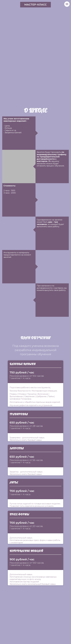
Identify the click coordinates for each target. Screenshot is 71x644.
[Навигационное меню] (67, 4)
